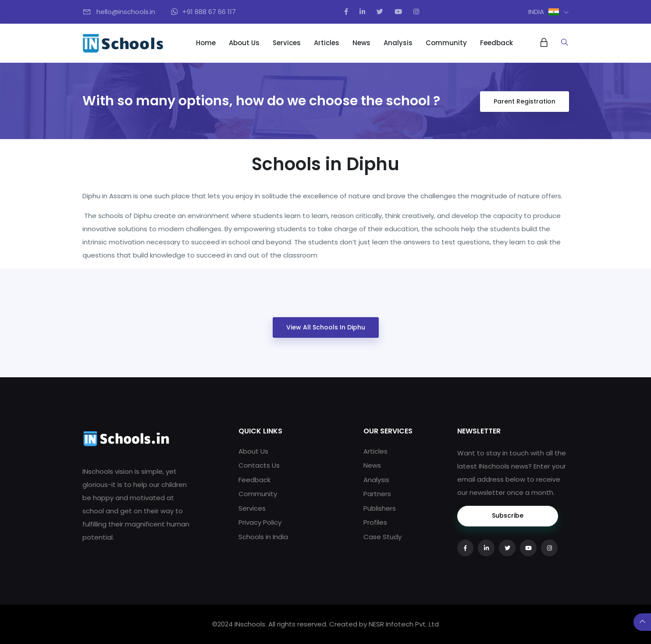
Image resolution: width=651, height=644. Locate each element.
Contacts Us (259, 465)
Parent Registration (525, 101)
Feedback (496, 43)
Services (287, 43)
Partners (377, 494)
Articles (327, 43)
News (361, 43)
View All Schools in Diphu (326, 327)
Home (206, 43)
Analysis (398, 43)
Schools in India (263, 537)
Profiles (375, 522)
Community (446, 43)
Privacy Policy (260, 522)
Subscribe (508, 515)
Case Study (382, 537)
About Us (244, 43)
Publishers (380, 508)
